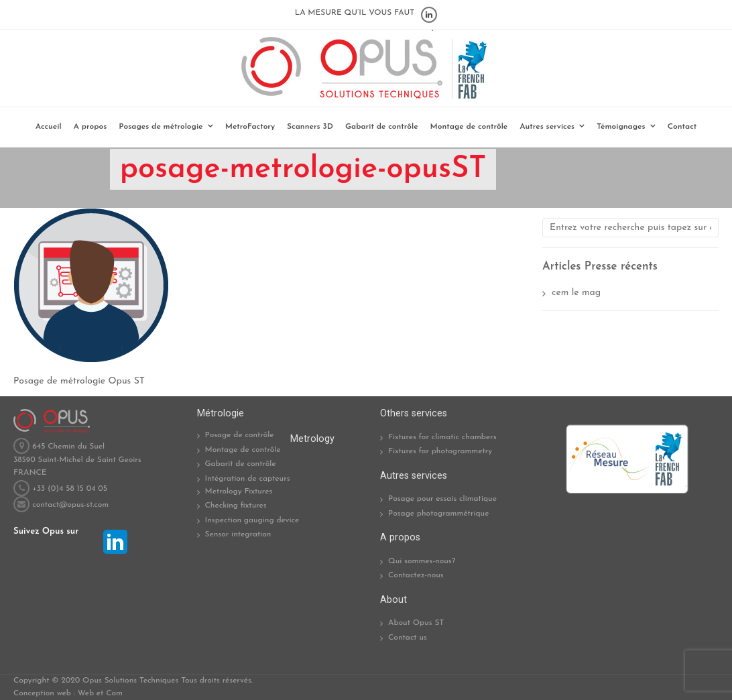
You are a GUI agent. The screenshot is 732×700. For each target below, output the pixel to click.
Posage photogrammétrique (438, 514)
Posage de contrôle (240, 435)
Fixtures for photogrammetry (440, 451)
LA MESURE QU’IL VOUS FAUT (355, 13)
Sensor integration (238, 534)
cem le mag (576, 293)
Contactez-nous (416, 575)
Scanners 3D (310, 127)
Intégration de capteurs (248, 479)
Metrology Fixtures (239, 491)
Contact (682, 127)
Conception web (42, 693)
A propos (90, 127)
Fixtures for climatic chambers (442, 437)
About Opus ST (416, 623)
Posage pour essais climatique (442, 499)
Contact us (408, 638)
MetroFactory (250, 127)
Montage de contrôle (469, 127)
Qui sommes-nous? (422, 561)
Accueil (49, 127)
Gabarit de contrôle (382, 127)
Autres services (547, 127)
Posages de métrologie (161, 127)
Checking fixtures (236, 506)
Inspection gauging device (252, 520)
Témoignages (621, 127)
